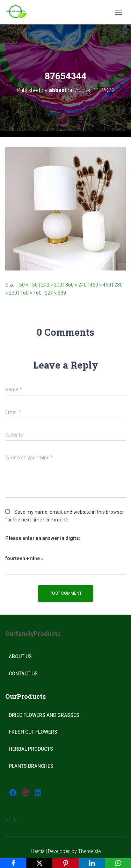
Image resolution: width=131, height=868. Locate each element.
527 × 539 (55, 293)
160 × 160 (31, 293)
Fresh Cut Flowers (33, 732)
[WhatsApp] (118, 863)
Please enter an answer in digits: (43, 538)
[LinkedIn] (92, 863)
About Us (20, 656)
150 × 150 (27, 285)
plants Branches (31, 766)
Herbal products (31, 749)
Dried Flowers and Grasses (44, 715)
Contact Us (23, 674)
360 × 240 (76, 285)
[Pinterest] (65, 863)
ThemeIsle (89, 851)
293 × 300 (52, 285)
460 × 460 (100, 285)
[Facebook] (13, 863)
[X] (39, 863)
